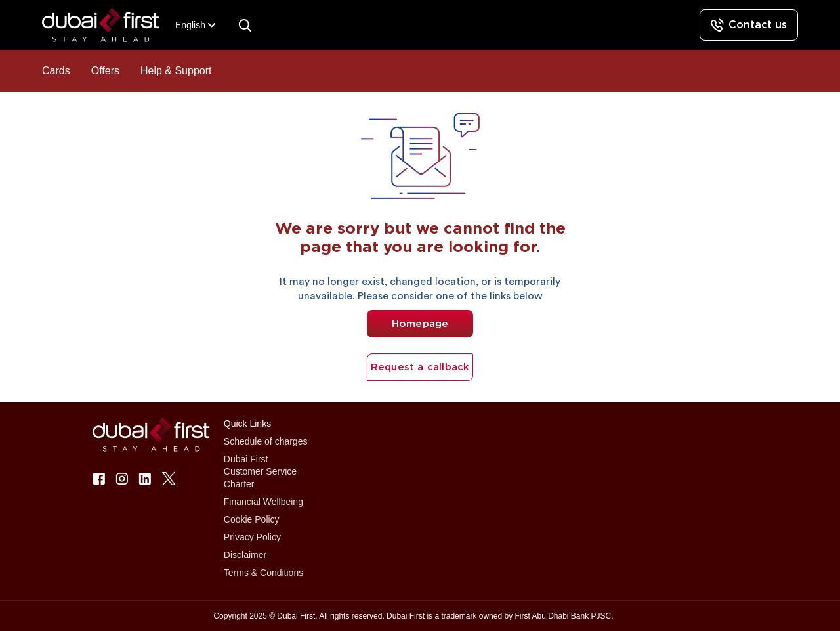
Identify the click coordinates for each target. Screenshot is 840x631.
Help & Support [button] (176, 71)
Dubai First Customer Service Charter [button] (260, 471)
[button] (109, 25)
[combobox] (190, 25)
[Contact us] (749, 25)
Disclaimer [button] (245, 555)
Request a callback (420, 367)
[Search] (245, 25)
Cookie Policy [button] (252, 519)
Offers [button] (105, 71)
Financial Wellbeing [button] (263, 502)
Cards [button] (56, 71)
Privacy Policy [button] (252, 537)
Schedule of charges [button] (266, 441)
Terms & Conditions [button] (263, 573)
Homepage (420, 324)
